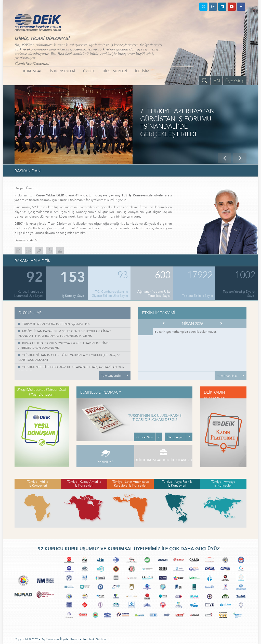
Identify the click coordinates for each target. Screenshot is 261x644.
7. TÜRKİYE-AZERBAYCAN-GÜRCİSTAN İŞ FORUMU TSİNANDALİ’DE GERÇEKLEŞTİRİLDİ (178, 123)
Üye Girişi (235, 81)
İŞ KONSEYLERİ (63, 71)
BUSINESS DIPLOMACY (101, 392)
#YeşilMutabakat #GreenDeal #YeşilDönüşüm (42, 392)
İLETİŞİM (142, 71)
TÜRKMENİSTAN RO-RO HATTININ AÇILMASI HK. (56, 324)
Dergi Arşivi (175, 437)
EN (217, 81)
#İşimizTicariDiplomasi (32, 64)
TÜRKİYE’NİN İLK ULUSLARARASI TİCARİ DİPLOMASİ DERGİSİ (155, 418)
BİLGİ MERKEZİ (115, 71)
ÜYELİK (89, 71)
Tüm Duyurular (111, 376)
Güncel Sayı (145, 437)
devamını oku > (26, 240)
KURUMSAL (33, 71)
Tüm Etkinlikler (227, 376)
